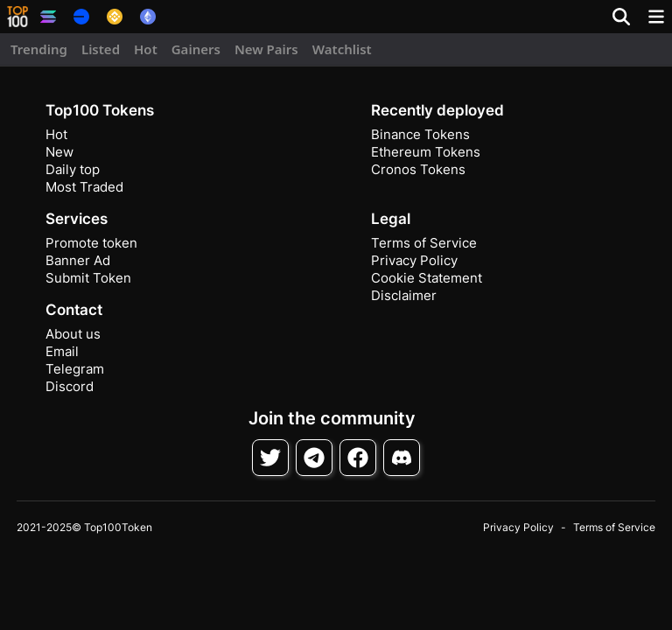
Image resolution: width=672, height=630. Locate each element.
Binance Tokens (420, 134)
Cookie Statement (427, 278)
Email (62, 351)
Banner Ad (78, 260)
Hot (146, 49)
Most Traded (84, 187)
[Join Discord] (402, 458)
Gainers (196, 49)
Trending (39, 49)
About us (73, 334)
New (59, 152)
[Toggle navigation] (656, 17)
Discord (70, 386)
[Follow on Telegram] (314, 458)
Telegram (75, 369)
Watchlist (342, 49)
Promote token (91, 243)
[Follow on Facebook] (358, 458)
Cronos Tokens (418, 169)
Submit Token (88, 278)
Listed (101, 49)
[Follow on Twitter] (270, 458)
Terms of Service (424, 243)
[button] (17, 17)
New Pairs (266, 49)
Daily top (73, 169)
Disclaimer (404, 295)
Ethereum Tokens (426, 152)
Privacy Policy (414, 260)
